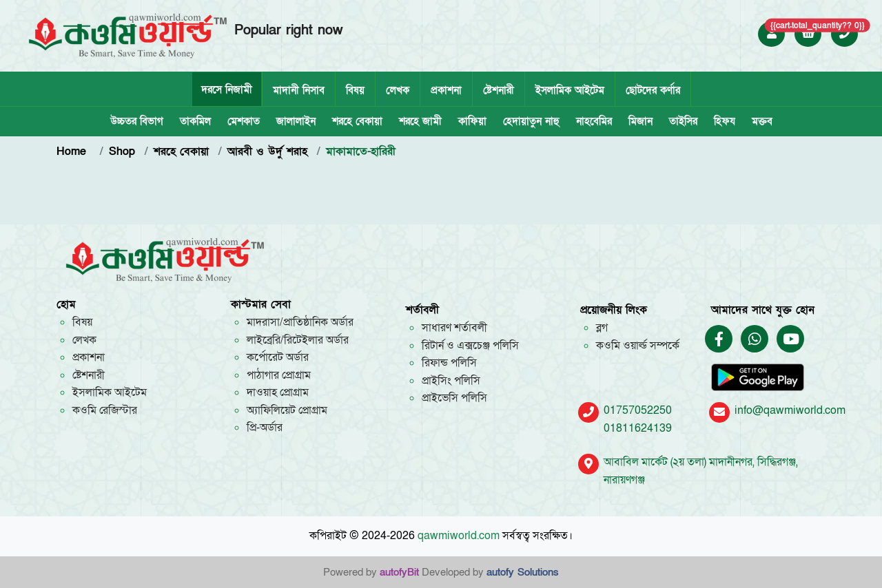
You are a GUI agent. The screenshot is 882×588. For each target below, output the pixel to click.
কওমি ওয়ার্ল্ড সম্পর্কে (638, 346)
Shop (122, 151)
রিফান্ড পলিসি (449, 363)
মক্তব (762, 121)
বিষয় (355, 90)
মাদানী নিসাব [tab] (299, 90)
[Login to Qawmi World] (772, 34)
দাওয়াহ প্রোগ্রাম (278, 392)
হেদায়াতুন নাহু (531, 121)
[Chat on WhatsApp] (755, 340)
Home (73, 151)
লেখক (398, 90)
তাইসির (683, 121)
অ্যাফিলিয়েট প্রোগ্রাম (287, 410)
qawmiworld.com (459, 536)
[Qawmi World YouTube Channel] (791, 340)
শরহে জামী (420, 121)
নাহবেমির (594, 121)
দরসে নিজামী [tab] (227, 90)
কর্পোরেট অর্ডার (278, 357)
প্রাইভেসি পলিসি (454, 398)
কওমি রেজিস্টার (105, 410)
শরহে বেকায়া (357, 121)
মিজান (640, 121)
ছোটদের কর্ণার (653, 90)
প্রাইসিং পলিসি (451, 381)
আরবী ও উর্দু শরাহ (267, 151)
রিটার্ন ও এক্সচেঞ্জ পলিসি (470, 346)
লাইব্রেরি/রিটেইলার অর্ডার (298, 340)
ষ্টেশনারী (499, 90)
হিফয (725, 121)
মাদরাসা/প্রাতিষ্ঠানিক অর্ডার (300, 322)
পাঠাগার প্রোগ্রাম (279, 375)
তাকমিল (195, 121)
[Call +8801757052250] (845, 34)
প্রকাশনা (446, 90)
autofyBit (399, 572)
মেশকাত (244, 121)
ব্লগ (602, 328)
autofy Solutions (523, 572)
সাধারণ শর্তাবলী (454, 328)
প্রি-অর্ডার (265, 428)
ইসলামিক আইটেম (570, 90)
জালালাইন (296, 121)
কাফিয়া (472, 121)
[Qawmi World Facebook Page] (719, 340)
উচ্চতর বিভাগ (137, 121)
